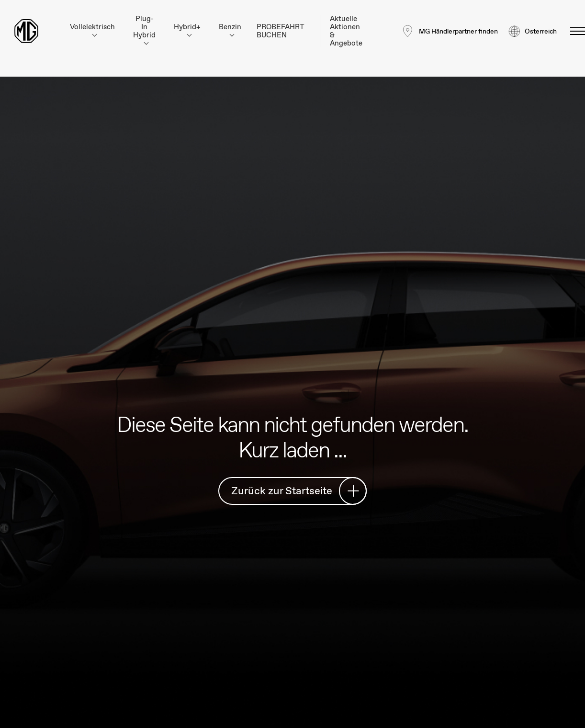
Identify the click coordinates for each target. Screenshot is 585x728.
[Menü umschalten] (575, 31)
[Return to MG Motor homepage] (26, 31)
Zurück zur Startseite (295, 491)
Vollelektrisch (92, 29)
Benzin (230, 29)
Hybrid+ (187, 29)
